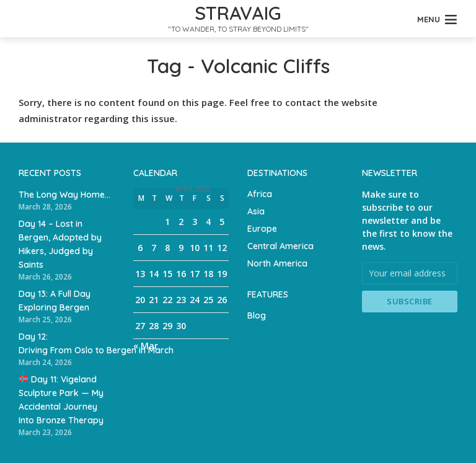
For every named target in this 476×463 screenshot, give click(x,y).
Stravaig (238, 13)
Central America (280, 246)
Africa (260, 194)
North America (277, 263)
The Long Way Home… (64, 195)
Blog (257, 315)
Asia (256, 211)
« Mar (146, 346)
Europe (262, 229)
